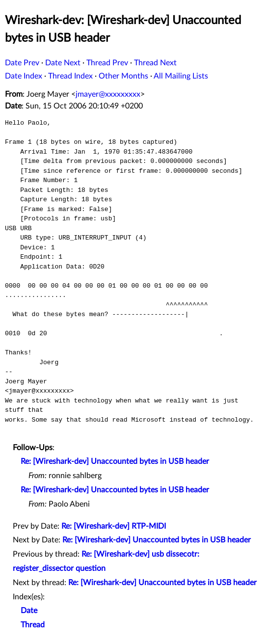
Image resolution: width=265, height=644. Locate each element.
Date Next (63, 63)
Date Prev (22, 63)
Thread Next (155, 63)
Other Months (123, 76)
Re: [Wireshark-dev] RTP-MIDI (114, 526)
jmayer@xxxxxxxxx (108, 94)
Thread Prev (107, 63)
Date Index (24, 76)
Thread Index (70, 76)
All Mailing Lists (181, 76)
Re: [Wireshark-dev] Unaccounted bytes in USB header (115, 461)
